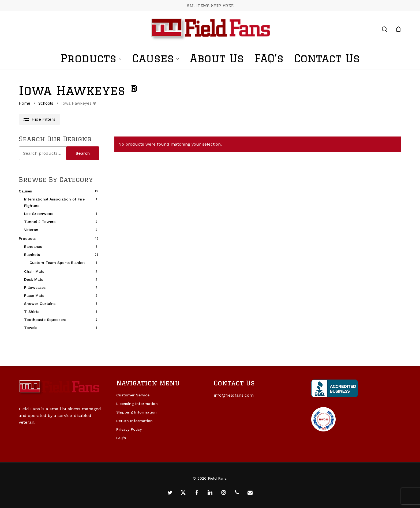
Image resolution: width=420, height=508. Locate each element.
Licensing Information (137, 404)
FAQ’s (121, 438)
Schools (46, 103)
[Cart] (398, 29)
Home (25, 103)
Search (83, 153)
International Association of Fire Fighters (54, 202)
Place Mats (34, 295)
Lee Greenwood (39, 214)
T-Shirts (32, 312)
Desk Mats (34, 279)
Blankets (32, 255)
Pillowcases (35, 287)
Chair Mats (34, 271)
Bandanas (33, 247)
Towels (31, 328)
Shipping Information (136, 412)
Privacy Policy (129, 429)
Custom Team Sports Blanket (57, 263)
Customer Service (133, 395)
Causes (25, 191)
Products (27, 238)
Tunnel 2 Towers (40, 222)
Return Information (134, 421)
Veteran (31, 230)
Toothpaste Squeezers (45, 320)
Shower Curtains (40, 304)
